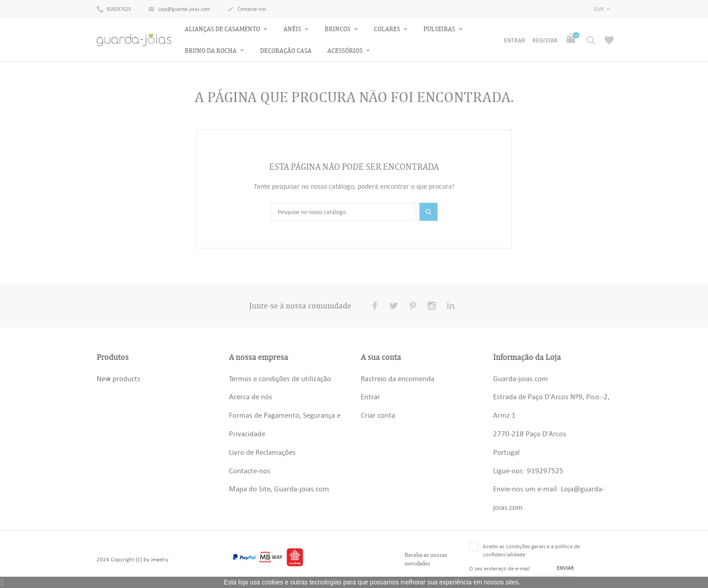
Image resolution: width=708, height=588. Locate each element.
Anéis (293, 29)
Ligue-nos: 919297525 (528, 471)
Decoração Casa (286, 51)
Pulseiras (440, 29)
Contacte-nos (247, 9)
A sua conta (381, 357)
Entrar (370, 397)
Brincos (338, 29)
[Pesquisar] (343, 212)
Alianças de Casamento (223, 29)
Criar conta (378, 415)
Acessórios (346, 51)
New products (119, 378)
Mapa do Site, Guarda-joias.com (279, 489)
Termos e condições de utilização (280, 378)
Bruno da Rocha (211, 51)
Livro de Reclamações (262, 452)
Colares (388, 29)
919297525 (114, 9)
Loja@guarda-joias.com (179, 9)
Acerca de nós (251, 397)
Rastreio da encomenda (398, 378)
